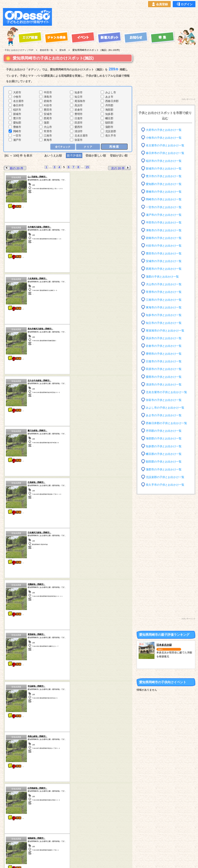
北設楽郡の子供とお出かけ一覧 (165, 477)
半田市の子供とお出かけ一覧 (164, 223)
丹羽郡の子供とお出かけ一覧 (164, 431)
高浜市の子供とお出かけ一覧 (164, 338)
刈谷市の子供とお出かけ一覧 (164, 246)
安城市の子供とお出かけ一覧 (164, 261)
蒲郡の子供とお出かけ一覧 (162, 276)
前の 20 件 (14, 168)
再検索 (114, 146)
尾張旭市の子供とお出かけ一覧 (165, 331)
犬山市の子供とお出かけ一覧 (164, 284)
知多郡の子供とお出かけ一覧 (164, 446)
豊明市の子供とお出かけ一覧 (164, 354)
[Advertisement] (125, 17)
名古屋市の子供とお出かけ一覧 (165, 145)
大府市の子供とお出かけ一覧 (164, 130)
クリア (88, 147)
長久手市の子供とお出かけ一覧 (165, 485)
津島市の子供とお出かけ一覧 (164, 230)
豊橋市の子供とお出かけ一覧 (164, 192)
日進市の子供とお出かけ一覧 (164, 361)
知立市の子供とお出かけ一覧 (164, 323)
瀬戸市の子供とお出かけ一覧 (164, 215)
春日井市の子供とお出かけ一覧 (165, 153)
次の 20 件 (121, 168)
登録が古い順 (119, 155)
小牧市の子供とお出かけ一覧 (164, 138)
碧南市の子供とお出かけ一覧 (164, 238)
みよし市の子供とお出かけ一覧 (165, 408)
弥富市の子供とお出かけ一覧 (164, 400)
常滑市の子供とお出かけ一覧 (164, 292)
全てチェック (63, 147)
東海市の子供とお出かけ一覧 (164, 307)
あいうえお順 (53, 155)
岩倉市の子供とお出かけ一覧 (164, 346)
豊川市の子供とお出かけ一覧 (164, 176)
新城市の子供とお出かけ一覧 (164, 169)
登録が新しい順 (96, 155)
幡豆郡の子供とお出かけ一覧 (164, 454)
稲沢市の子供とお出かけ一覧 (164, 161)
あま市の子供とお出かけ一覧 (164, 415)
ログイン (184, 4)
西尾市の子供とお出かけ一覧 (164, 269)
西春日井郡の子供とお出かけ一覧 (166, 423)
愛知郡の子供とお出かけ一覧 (164, 184)
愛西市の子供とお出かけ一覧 (164, 377)
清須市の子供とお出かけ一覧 (164, 385)
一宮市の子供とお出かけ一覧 (164, 207)
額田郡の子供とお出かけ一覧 (164, 462)
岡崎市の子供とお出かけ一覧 (164, 199)
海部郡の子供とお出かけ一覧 (164, 439)
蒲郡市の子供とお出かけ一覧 (164, 469)
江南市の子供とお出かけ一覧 (164, 300)
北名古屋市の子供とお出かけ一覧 (166, 392)
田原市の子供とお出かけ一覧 (164, 369)
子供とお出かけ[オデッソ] (83, 860)
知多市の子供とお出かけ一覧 (164, 315)
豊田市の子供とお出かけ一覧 (164, 253)
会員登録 (159, 4)
